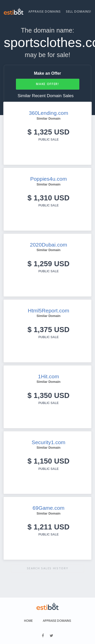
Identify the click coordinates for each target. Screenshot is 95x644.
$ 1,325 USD (49, 132)
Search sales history (48, 568)
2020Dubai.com (49, 245)
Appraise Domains (45, 11)
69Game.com (49, 508)
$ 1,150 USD (49, 461)
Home (28, 621)
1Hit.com (49, 376)
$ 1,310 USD (49, 198)
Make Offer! (48, 84)
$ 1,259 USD (49, 264)
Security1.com (49, 442)
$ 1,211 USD (49, 527)
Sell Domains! (79, 11)
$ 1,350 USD (49, 395)
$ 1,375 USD (49, 330)
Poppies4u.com (49, 179)
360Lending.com (49, 113)
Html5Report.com (49, 311)
